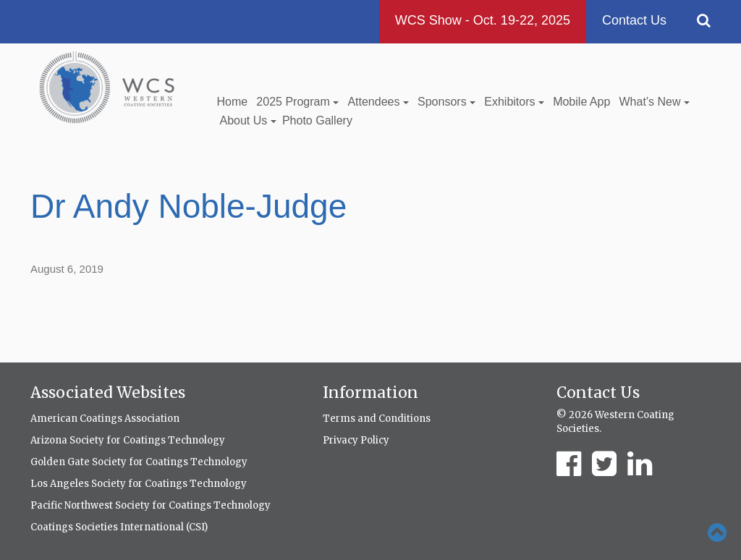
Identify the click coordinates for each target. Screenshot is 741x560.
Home (233, 102)
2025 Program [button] (297, 102)
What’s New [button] (654, 102)
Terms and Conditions (377, 419)
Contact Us (634, 20)
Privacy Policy (356, 440)
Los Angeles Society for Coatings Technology (139, 484)
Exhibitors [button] (514, 102)
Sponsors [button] (446, 102)
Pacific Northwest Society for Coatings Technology (151, 505)
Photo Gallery (317, 120)
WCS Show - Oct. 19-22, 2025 (483, 20)
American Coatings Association (105, 419)
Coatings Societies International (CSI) (119, 527)
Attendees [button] (378, 102)
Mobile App (581, 102)
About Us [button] (248, 120)
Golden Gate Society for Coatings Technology (139, 462)
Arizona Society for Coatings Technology (128, 440)
